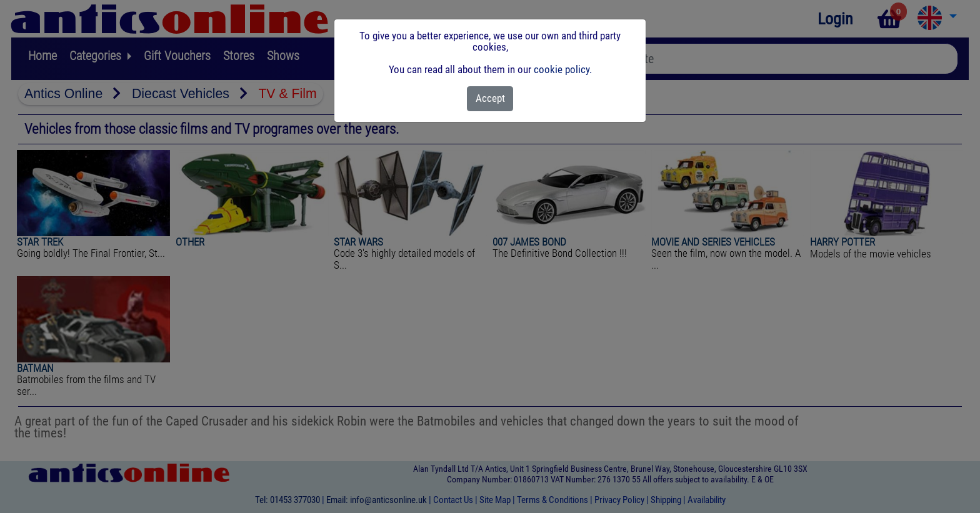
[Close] (490, 99)
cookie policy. (563, 69)
